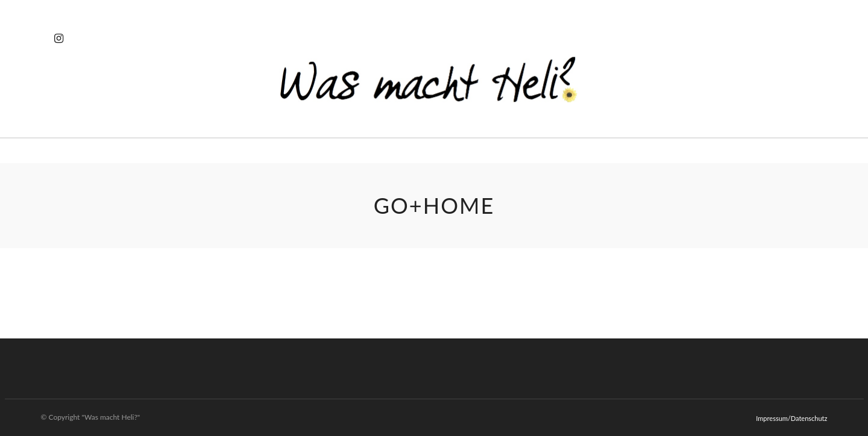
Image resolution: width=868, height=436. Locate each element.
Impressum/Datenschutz (791, 418)
